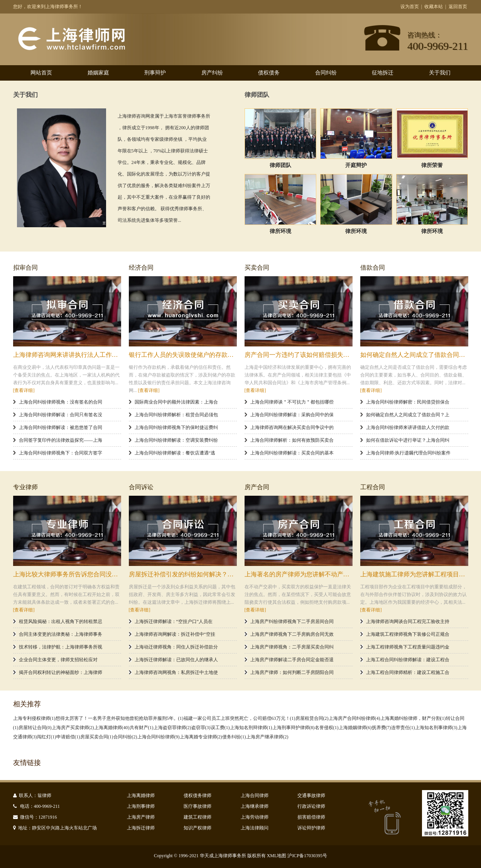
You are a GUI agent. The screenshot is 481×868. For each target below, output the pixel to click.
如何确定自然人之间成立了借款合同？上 (416, 355)
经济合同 (141, 268)
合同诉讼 (141, 487)
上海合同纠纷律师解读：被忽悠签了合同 (61, 427)
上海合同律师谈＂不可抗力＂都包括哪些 (292, 402)
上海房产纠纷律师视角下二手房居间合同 (292, 621)
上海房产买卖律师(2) (73, 728)
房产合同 (257, 487)
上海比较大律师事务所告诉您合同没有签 (69, 574)
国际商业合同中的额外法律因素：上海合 (176, 402)
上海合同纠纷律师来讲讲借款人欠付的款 (408, 427)
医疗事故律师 (197, 806)
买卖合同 (257, 268)
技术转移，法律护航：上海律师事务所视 (61, 647)
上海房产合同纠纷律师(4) (354, 718)
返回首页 (458, 7)
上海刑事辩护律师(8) (294, 728)
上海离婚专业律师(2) (201, 737)
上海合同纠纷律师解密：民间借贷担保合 (408, 402)
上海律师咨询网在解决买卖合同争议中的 (292, 427)
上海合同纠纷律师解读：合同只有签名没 (61, 415)
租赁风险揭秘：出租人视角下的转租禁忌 (61, 621)
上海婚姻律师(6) (355, 728)
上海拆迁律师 (141, 828)
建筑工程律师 (197, 817)
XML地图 (277, 856)
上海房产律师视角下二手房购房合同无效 (292, 634)
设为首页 (410, 7)
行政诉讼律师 (311, 806)
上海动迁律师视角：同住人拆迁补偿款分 (176, 647)
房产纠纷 (212, 73)
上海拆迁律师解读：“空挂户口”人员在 (174, 621)
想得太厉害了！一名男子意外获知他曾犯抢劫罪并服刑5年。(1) (120, 718)
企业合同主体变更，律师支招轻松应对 (58, 660)
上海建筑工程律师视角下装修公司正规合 (408, 634)
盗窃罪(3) (201, 728)
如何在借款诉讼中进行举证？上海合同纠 (408, 440)
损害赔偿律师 (311, 817)
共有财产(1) (142, 728)
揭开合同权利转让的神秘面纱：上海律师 (61, 672)
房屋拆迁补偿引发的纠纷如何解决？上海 (184, 574)
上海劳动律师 (255, 817)
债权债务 (269, 73)
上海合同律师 (255, 795)
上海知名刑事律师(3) (436, 728)
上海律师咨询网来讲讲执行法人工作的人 (69, 355)
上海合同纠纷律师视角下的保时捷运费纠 (176, 427)
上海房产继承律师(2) (267, 737)
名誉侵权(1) (327, 728)
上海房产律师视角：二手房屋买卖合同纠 (292, 647)
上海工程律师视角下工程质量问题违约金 (408, 647)
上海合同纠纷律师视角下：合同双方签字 (61, 453)
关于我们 (440, 73)
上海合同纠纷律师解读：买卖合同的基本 (292, 453)
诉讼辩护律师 (311, 828)
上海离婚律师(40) (112, 728)
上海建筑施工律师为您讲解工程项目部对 (416, 574)
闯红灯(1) (47, 737)
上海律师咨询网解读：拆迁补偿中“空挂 (175, 634)
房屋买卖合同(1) (97, 737)
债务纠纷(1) (234, 737)
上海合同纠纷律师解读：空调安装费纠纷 (176, 440)
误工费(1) (220, 728)
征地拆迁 (383, 73)
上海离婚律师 (141, 795)
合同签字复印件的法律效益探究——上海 (61, 440)
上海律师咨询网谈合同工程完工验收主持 (408, 621)
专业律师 (25, 487)
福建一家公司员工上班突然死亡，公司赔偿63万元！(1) (240, 718)
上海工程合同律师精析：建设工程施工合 (408, 672)
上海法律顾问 (255, 828)
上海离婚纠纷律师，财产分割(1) (413, 718)
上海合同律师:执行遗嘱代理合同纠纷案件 (408, 453)
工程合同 (373, 487)
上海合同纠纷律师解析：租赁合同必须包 (176, 415)
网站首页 (41, 73)
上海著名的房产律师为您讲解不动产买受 (300, 574)
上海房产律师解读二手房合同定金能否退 (292, 660)
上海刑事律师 (141, 806)
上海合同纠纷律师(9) (159, 737)
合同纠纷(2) (125, 737)
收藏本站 (434, 7)
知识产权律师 (197, 828)
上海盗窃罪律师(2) (172, 728)
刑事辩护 (155, 73)
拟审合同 (25, 268)
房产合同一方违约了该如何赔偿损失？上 (300, 355)
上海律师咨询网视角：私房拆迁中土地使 (176, 672)
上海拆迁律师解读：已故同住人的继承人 (176, 660)
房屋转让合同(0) (35, 728)
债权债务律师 (197, 795)
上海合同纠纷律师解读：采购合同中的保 (292, 415)
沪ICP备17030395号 (307, 856)
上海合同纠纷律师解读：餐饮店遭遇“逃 (175, 453)
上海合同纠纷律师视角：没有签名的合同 (61, 402)
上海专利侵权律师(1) (34, 718)
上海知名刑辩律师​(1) (251, 728)
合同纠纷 (326, 73)
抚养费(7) (381, 728)
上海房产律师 (141, 817)
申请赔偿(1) (68, 737)
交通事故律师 (311, 795)
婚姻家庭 (98, 73)
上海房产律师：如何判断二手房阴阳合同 (292, 672)
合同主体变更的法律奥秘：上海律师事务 (61, 634)
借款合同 (373, 268)
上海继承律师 (255, 806)
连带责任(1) (403, 728)
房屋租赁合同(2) (312, 718)
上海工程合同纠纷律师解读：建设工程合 (408, 660)
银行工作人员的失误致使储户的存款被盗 (184, 355)
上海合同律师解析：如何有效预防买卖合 (292, 440)
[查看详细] (24, 390)
